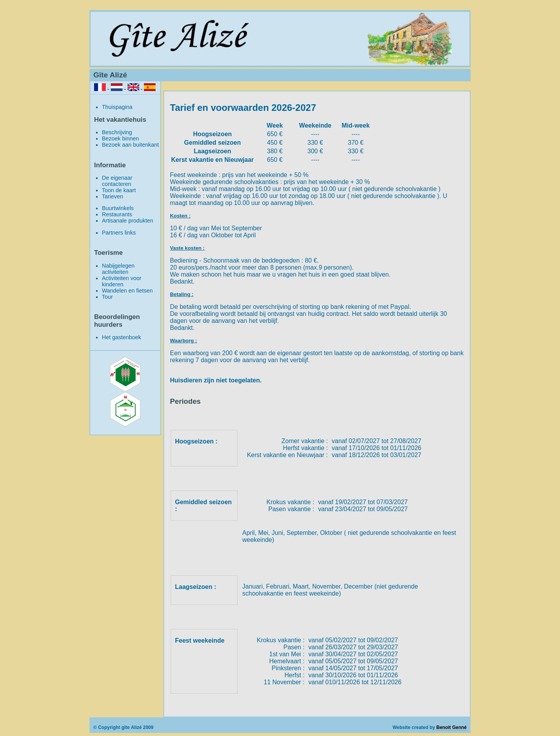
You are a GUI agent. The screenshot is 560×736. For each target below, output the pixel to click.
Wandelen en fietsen (127, 291)
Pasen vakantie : (291, 509)
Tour (107, 297)
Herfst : (294, 675)
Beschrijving (117, 132)
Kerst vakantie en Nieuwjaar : (287, 455)
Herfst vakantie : (305, 448)
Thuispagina (117, 107)
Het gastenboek (122, 337)
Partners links (119, 233)
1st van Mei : (287, 654)
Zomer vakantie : (305, 441)
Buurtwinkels (118, 208)
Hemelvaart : (287, 661)
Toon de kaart (119, 190)
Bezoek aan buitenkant (130, 145)
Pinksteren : (288, 668)
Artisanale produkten (128, 221)
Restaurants (117, 214)
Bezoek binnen (120, 138)
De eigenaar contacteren (117, 181)
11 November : (284, 682)
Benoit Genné (451, 727)
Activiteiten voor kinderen (122, 281)
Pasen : (294, 647)
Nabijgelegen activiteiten (118, 269)
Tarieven (112, 196)
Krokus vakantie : (290, 502)
